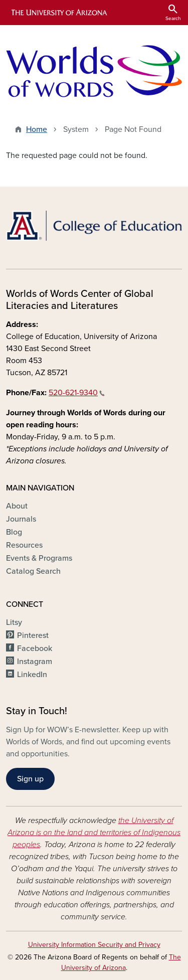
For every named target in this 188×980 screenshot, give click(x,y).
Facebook (35, 648)
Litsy (14, 622)
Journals (21, 519)
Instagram (35, 662)
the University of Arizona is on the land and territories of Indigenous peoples (94, 833)
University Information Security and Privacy (94, 945)
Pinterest (33, 635)
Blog (14, 532)
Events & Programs (39, 558)
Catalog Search (33, 571)
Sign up (30, 779)
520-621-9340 (77, 393)
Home (37, 129)
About (17, 506)
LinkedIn (32, 675)
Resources (24, 545)
